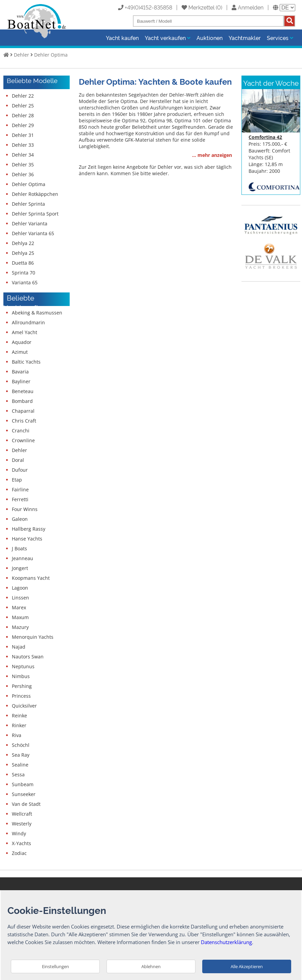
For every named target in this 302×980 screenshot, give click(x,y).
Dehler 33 (23, 145)
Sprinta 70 (24, 273)
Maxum (20, 617)
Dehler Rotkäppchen (35, 194)
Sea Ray (21, 755)
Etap (17, 480)
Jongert (20, 568)
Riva (17, 735)
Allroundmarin (28, 322)
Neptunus (23, 666)
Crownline (23, 440)
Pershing (22, 686)
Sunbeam (23, 784)
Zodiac (19, 853)
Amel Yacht (25, 332)
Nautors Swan (28, 657)
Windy (19, 833)
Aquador (22, 342)
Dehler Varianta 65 (33, 233)
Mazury (20, 627)
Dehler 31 (23, 135)
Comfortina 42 (265, 137)
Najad (19, 647)
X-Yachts (21, 843)
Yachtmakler (245, 38)
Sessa (18, 774)
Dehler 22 (23, 96)
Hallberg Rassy (29, 529)
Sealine (20, 765)
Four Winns (25, 509)
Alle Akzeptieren (247, 966)
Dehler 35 (23, 165)
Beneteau (23, 391)
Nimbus (21, 676)
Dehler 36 (23, 174)
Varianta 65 (25, 282)
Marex (19, 607)
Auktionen (210, 38)
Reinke (19, 716)
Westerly (22, 824)
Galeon (20, 519)
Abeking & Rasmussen (37, 313)
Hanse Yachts (27, 539)
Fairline (20, 489)
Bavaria (20, 372)
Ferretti (20, 499)
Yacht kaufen (122, 38)
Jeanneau (22, 558)
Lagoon (20, 588)
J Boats (19, 548)
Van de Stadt (26, 804)
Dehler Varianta (30, 223)
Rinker (19, 725)
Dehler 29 (23, 125)
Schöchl (21, 745)
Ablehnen (151, 966)
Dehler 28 (23, 115)
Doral (18, 460)
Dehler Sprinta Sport (35, 214)
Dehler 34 (23, 155)
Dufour (20, 470)
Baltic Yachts (26, 362)
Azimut (20, 352)
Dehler (21, 55)
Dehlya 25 (23, 253)
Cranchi (21, 431)
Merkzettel (198, 7)
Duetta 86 (23, 263)
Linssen (20, 598)
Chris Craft (24, 421)
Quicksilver (24, 706)
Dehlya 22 (23, 243)
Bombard (22, 401)
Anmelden (248, 7)
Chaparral (23, 411)
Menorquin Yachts (33, 637)
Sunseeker (24, 794)
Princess (21, 696)
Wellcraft (22, 814)
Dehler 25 (23, 106)
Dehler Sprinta (28, 204)
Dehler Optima (51, 55)
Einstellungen (55, 966)
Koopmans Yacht (31, 578)
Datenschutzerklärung (226, 942)
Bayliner (21, 381)
